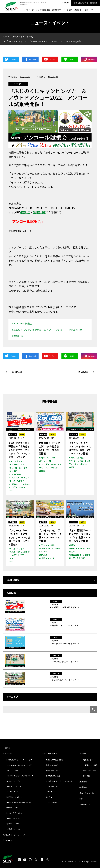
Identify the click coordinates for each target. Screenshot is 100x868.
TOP (5, 37)
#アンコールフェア (16, 464)
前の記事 (17, 372)
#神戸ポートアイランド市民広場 (80, 550)
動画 (81, 799)
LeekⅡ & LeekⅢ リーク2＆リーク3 (19, 802)
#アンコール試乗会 (22, 323)
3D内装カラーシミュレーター (15, 835)
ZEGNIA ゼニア (12, 792)
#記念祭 (42, 471)
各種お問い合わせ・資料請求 (86, 3)
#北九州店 (43, 555)
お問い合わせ (85, 804)
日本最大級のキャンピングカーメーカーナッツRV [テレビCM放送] (33, 4)
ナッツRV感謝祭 (52, 802)
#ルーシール (56, 464)
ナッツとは (68, 10)
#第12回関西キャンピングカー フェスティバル (80, 556)
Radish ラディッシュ (14, 813)
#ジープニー (24, 468)
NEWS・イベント (90, 10)
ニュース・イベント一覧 (21, 37)
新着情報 (83, 787)
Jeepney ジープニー (14, 781)
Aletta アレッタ (12, 770)
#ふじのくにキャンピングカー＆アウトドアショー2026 (19, 555)
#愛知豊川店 (76, 330)
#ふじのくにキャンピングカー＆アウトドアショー (38, 330)
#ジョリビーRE (15, 474)
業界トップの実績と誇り (55, 760)
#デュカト (25, 478)
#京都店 (72, 545)
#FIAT (11, 461)
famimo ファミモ (13, 808)
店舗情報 (78, 10)
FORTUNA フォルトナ (15, 797)
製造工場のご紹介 (90, 770)
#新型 (11, 490)
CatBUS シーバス (13, 829)
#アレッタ (20, 461)
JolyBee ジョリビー (14, 786)
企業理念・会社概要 (90, 765)
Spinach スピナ (13, 824)
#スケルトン (14, 478)
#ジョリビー (14, 471)
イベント (18, 84)
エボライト (50, 797)
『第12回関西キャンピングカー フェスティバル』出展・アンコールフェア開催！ (80, 536)
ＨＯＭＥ (6, 748)
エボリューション (52, 786)
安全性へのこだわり (53, 770)
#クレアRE (13, 468)
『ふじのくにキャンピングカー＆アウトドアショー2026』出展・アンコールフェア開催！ (19, 537)
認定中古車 (57, 10)
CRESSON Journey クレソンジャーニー (21, 776)
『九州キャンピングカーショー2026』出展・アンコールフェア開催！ (50, 536)
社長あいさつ (88, 760)
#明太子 (54, 468)
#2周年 (42, 458)
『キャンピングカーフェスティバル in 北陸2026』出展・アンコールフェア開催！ (80, 448)
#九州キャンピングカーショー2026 (49, 550)
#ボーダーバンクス (16, 481)
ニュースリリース (87, 793)
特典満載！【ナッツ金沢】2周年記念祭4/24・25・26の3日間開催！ (50, 448)
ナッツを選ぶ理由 (43, 10)
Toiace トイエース (13, 818)
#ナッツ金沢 (44, 464)
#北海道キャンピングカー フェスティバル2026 (19, 486)
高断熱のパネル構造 (53, 776)
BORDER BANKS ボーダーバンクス (19, 760)
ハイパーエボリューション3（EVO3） (59, 781)
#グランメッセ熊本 (47, 545)
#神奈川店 (17, 336)
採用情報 (67, 3)
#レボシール (44, 468)
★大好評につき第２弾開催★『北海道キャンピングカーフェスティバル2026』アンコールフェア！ (19, 450)
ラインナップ (29, 10)
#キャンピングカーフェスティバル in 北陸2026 (80, 462)
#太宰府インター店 (47, 558)
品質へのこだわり (52, 765)
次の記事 (83, 372)
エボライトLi (50, 792)
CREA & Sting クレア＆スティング (19, 765)
